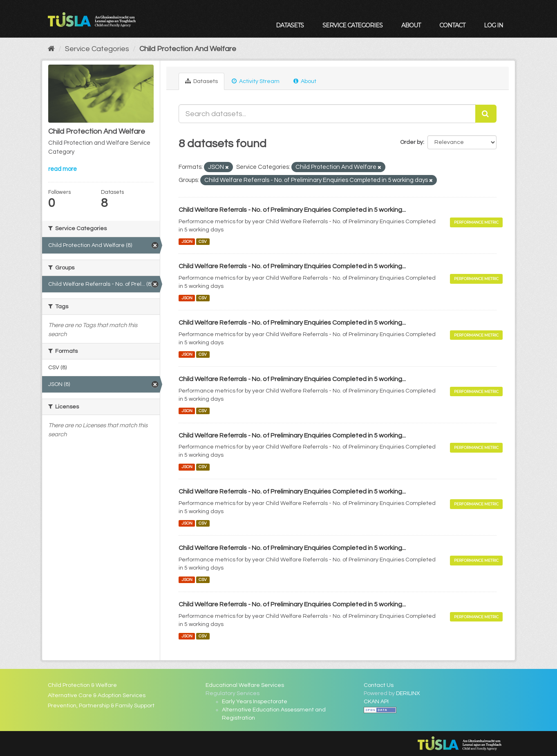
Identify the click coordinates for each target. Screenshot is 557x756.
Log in (493, 25)
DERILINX (408, 693)
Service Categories (352, 25)
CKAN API (376, 702)
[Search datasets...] (327, 114)
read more (63, 169)
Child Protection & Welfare (82, 685)
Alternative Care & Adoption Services (97, 695)
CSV (203, 241)
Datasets (290, 25)
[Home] (51, 49)
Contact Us (379, 685)
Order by (412, 142)
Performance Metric (476, 222)
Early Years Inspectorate (255, 702)
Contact (452, 25)
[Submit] (486, 114)
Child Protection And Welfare (188, 49)
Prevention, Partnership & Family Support (101, 706)
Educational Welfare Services (245, 685)
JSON (187, 241)
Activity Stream (256, 81)
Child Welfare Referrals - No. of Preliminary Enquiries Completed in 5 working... (292, 210)
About (411, 25)
